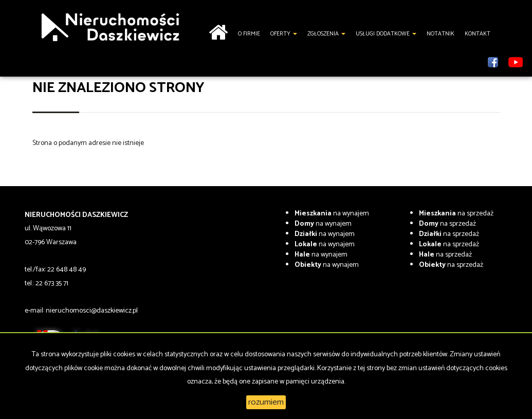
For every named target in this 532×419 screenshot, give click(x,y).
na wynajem (332, 214)
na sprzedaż (456, 214)
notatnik (441, 34)
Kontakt (478, 34)
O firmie (249, 34)
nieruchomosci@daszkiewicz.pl (92, 311)
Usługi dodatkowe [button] (386, 34)
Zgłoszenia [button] (326, 34)
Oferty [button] (284, 34)
